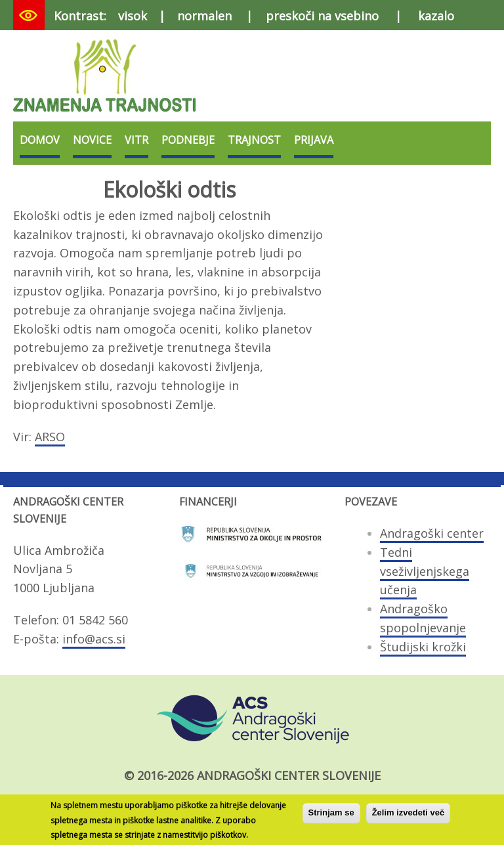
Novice (92, 140)
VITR (136, 140)
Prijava (314, 140)
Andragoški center (432, 533)
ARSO (50, 437)
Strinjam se (331, 816)
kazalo (436, 16)
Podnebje (188, 140)
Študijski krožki (423, 647)
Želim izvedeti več (409, 816)
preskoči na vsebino (322, 16)
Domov (40, 140)
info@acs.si (94, 639)
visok (133, 16)
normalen (204, 16)
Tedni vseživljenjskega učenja (425, 571)
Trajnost (254, 140)
